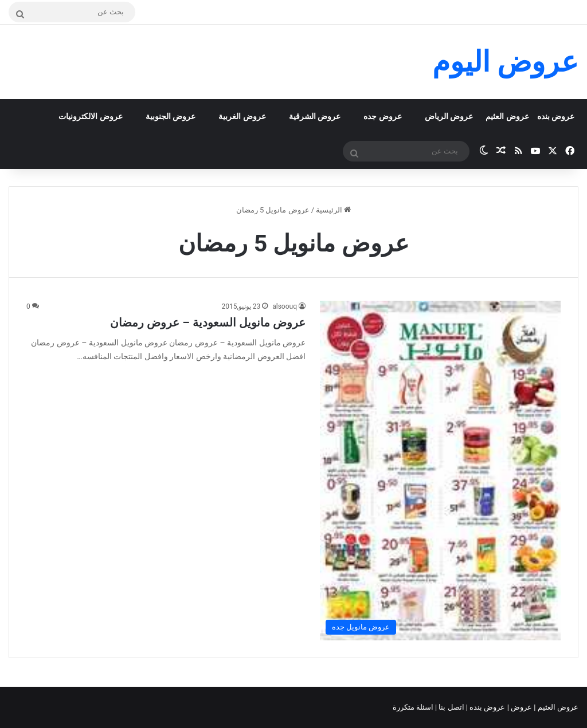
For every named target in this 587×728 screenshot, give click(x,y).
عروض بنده (556, 116)
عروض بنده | (487, 707)
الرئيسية (333, 210)
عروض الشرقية (315, 116)
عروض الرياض (449, 116)
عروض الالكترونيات (90, 116)
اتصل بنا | (451, 707)
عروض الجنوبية (171, 116)
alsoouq (285, 306)
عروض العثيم (507, 116)
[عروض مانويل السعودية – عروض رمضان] (440, 471)
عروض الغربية (242, 116)
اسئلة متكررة (414, 707)
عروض (521, 707)
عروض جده (382, 116)
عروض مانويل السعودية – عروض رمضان (208, 322)
